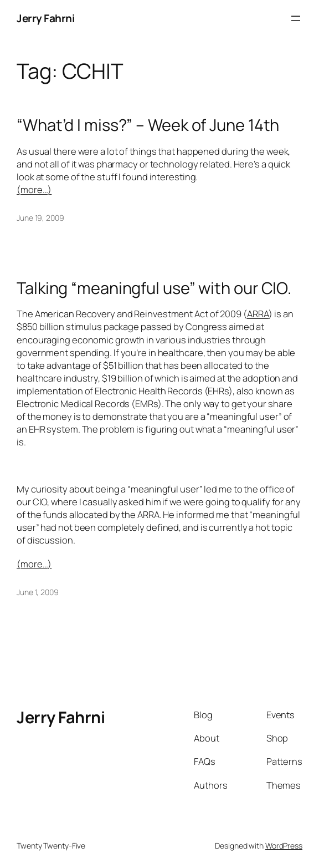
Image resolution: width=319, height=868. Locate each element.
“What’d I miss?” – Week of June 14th (148, 125)
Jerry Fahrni (45, 18)
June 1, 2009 (38, 592)
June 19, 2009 (40, 218)
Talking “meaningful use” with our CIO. (154, 288)
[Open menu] (296, 18)
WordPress (284, 846)
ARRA (258, 314)
